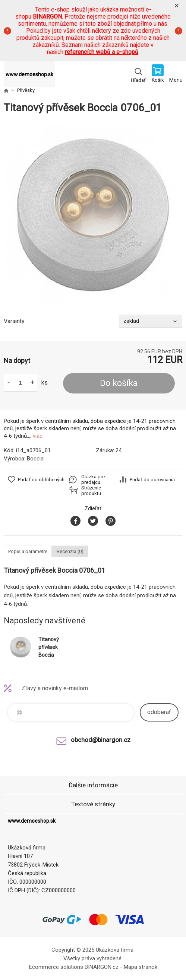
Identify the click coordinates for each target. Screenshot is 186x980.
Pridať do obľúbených (41, 480)
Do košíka (119, 383)
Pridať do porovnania (152, 480)
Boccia (35, 459)
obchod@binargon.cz (101, 740)
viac (38, 436)
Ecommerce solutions (56, 967)
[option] (93, 214)
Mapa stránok (141, 967)
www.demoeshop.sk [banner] (29, 74)
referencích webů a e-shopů (102, 52)
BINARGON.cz (102, 967)
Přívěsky (26, 90)
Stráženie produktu (91, 491)
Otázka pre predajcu (93, 479)
